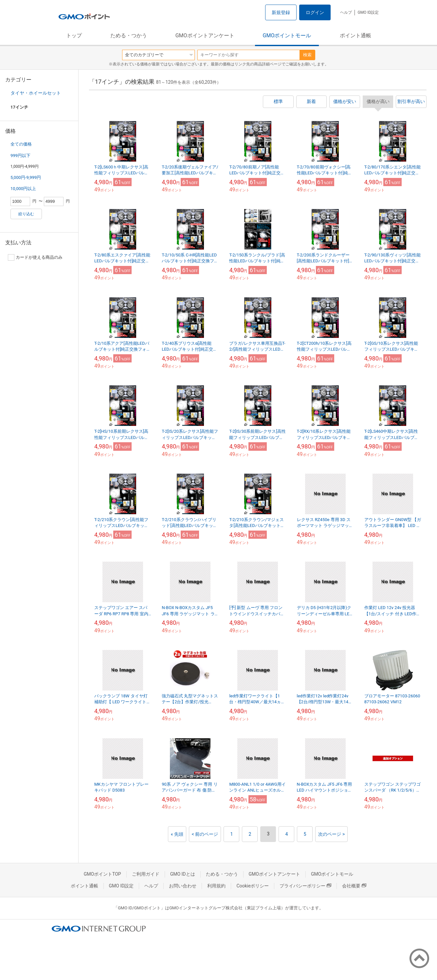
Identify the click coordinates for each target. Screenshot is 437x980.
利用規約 (216, 886)
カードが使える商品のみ (35, 257)
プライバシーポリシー (305, 886)
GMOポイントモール (287, 35)
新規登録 (281, 12)
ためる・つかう (129, 35)
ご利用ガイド (146, 874)
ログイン (315, 12)
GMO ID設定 (368, 12)
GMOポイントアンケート (205, 35)
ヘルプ (346, 12)
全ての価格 (21, 144)
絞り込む (26, 214)
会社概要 (354, 886)
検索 (307, 55)
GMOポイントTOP (102, 874)
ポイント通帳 (355, 35)
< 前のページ (205, 834)
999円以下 (20, 156)
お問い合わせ (183, 886)
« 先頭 (177, 834)
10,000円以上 (23, 189)
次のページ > (331, 834)
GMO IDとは (183, 874)
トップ (74, 35)
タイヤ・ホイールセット (36, 93)
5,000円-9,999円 (26, 177)
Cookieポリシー (253, 886)
